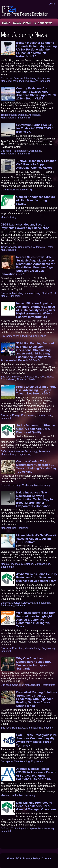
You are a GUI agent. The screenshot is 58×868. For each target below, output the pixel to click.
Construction (8, 190)
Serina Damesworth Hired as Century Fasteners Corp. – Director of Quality (36, 429)
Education (18, 648)
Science (29, 564)
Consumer (6, 78)
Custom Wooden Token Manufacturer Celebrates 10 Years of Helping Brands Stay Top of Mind (36, 467)
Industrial (45, 81)
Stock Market (8, 379)
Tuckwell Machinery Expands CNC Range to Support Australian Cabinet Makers (36, 164)
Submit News (43, 23)
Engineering (24, 118)
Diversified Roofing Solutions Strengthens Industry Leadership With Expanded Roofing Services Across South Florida (37, 699)
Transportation (9, 115)
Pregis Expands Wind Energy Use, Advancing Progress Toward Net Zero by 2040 (36, 390)
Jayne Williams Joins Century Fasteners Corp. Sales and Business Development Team (37, 577)
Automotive (44, 78)
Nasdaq (32, 379)
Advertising (30, 78)
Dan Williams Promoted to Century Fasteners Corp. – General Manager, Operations (36, 806)
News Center (22, 23)
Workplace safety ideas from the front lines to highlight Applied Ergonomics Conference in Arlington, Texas (36, 620)
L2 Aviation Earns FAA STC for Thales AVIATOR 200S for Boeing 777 (36, 128)
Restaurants (49, 685)
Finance (17, 377)
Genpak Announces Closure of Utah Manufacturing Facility (36, 200)
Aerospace (34, 115)
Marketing (6, 81)
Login (52, 4)
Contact (47, 859)
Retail (50, 247)
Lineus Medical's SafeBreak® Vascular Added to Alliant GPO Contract (36, 539)
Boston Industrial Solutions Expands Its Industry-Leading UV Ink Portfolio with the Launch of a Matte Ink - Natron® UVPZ (37, 50)
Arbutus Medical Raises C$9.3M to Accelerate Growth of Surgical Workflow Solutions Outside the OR (36, 774)
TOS (18, 859)
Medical (5, 564)
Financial (15, 296)
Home (6, 23)
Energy (16, 415)
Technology (31, 451)
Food (42, 377)
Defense (18, 78)
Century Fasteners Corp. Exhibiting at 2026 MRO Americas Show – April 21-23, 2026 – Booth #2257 (36, 93)
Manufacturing (21, 81)
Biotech (34, 81)
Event (4, 485)
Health (14, 795)
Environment (8, 336)
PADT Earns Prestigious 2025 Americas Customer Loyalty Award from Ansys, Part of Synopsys (36, 740)
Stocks (45, 293)
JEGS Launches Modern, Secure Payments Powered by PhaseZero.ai (26, 226)
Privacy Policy (31, 859)
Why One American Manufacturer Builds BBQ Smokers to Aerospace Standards (34, 663)
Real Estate (19, 728)
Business (6, 151)
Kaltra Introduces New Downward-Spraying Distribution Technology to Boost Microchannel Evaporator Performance (35, 499)
